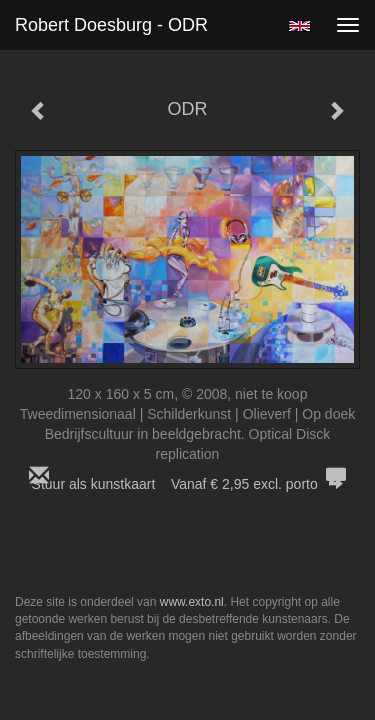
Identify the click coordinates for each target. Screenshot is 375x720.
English (299, 26)
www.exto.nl (192, 602)
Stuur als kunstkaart (188, 484)
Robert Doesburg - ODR (111, 25)
